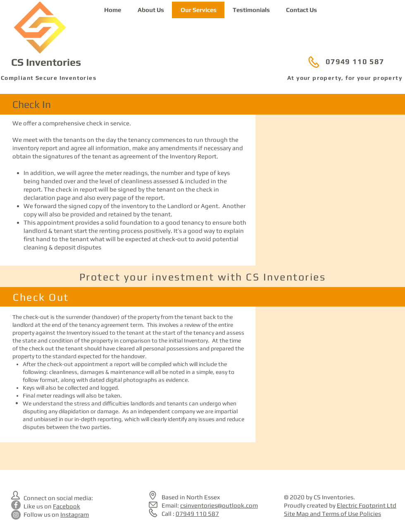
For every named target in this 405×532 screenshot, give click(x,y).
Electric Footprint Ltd (367, 505)
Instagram (75, 514)
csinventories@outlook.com (219, 505)
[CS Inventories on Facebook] (16, 505)
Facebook (67, 506)
